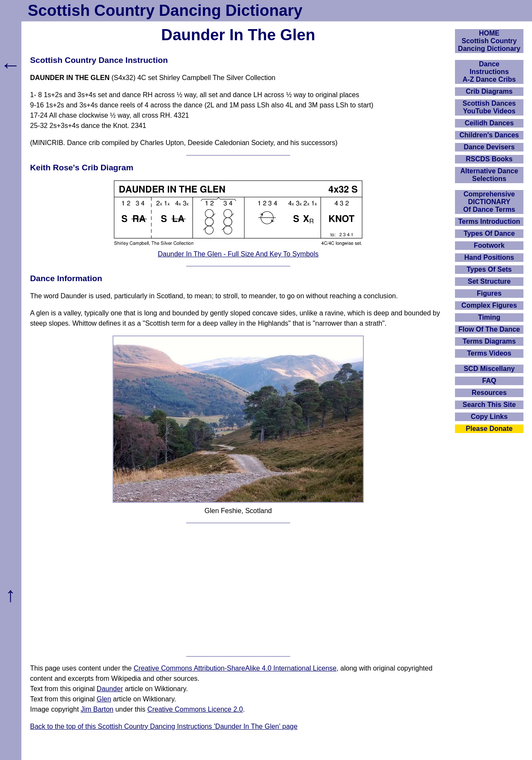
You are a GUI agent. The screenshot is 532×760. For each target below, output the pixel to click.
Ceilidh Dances (489, 123)
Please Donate (489, 429)
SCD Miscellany (489, 369)
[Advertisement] (238, 590)
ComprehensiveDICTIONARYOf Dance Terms (489, 202)
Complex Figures (489, 305)
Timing (489, 317)
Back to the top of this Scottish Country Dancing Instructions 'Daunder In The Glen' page (164, 726)
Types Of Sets (489, 269)
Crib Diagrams (489, 91)
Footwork (489, 245)
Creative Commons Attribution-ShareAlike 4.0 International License (235, 668)
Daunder (110, 689)
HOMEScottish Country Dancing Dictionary (489, 41)
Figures (489, 293)
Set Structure (489, 281)
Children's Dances (489, 135)
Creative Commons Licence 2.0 (195, 709)
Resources (489, 393)
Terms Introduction (489, 221)
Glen (104, 699)
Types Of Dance (489, 233)
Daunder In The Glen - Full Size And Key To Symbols (238, 254)
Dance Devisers (489, 147)
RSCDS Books (489, 159)
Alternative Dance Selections (489, 175)
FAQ (489, 381)
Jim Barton (97, 709)
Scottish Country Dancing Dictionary (165, 10)
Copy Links (489, 417)
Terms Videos (489, 353)
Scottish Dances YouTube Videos (489, 107)
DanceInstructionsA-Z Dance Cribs (489, 72)
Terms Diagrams (489, 341)
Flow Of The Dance (489, 329)
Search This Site (489, 405)
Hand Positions (489, 257)
